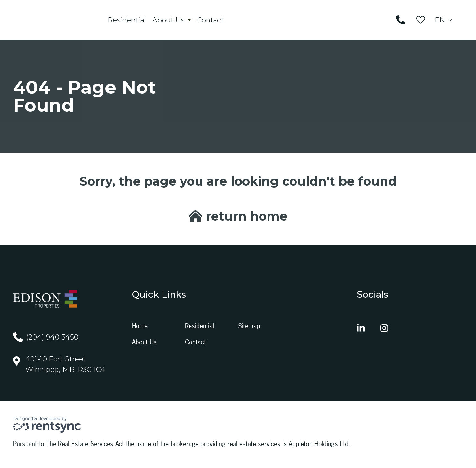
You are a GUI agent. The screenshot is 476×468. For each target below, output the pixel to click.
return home (238, 219)
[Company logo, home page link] (56, 22)
